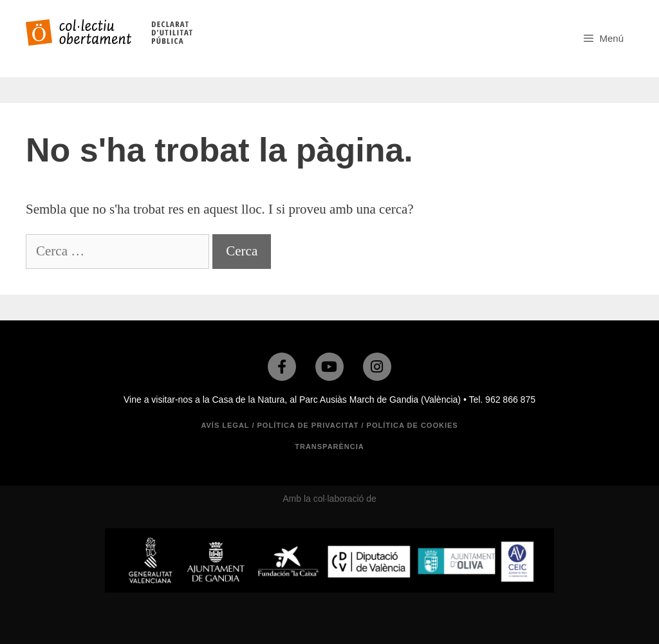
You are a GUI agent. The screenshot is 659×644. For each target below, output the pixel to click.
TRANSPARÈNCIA (329, 446)
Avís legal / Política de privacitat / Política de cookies (329, 425)
